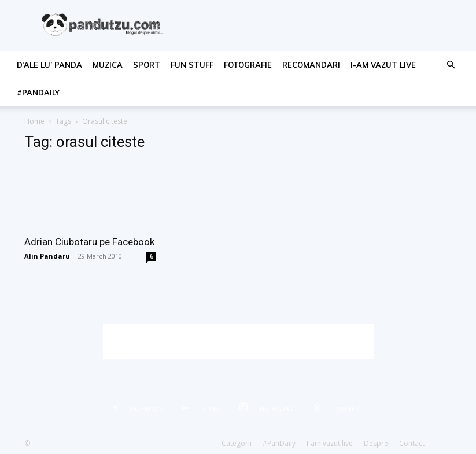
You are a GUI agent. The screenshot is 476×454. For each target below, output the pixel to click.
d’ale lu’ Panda (49, 65)
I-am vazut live (383, 65)
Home (34, 121)
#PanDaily (38, 93)
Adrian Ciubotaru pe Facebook (89, 242)
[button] (451, 65)
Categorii (237, 443)
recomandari (311, 65)
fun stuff (192, 65)
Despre (376, 443)
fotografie (248, 65)
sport (147, 65)
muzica (108, 65)
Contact (412, 443)
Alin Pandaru (47, 256)
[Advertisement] (238, 341)
